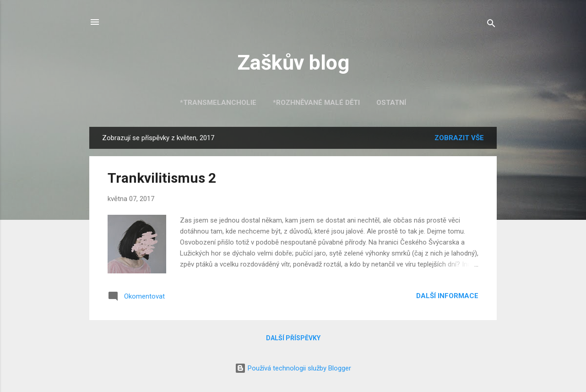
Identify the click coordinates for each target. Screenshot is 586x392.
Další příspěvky (293, 338)
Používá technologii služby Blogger (293, 368)
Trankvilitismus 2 (162, 178)
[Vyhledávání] (491, 25)
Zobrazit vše (459, 138)
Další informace (447, 296)
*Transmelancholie (218, 103)
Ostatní (391, 103)
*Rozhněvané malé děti (316, 103)
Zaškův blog (293, 63)
